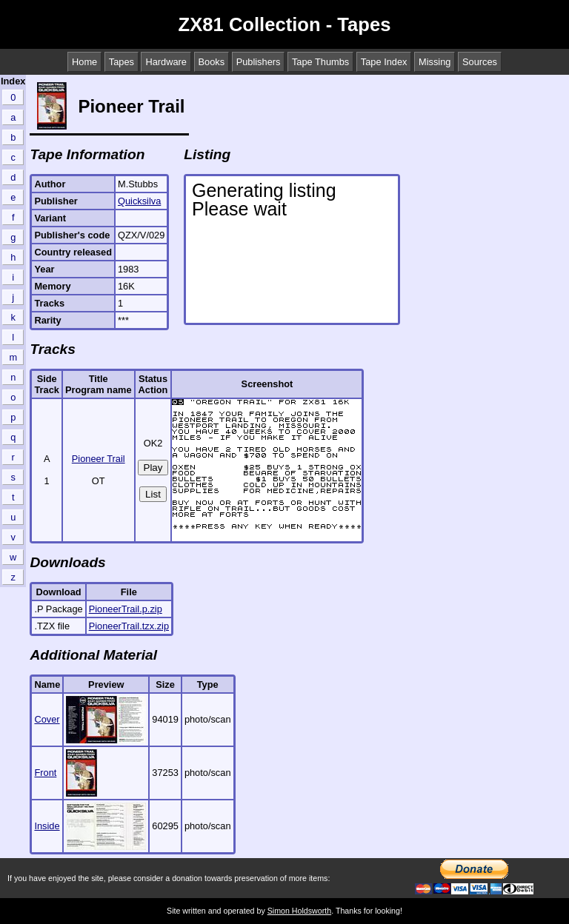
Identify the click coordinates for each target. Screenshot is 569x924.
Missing (435, 62)
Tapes (122, 62)
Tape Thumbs (320, 62)
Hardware (166, 62)
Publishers (259, 62)
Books (212, 62)
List (153, 494)
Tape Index (384, 62)
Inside (47, 826)
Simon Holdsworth (299, 911)
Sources (480, 62)
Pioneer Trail (99, 459)
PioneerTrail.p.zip (126, 609)
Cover (47, 719)
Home (84, 62)
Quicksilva (139, 201)
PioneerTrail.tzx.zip (129, 626)
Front (45, 773)
